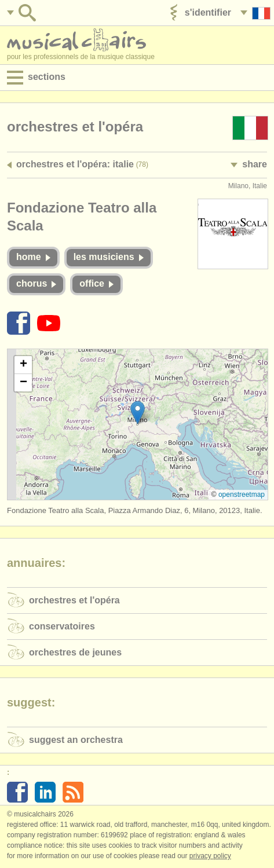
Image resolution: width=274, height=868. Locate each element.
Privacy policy (210, 856)
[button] (138, 413)
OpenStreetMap (242, 495)
